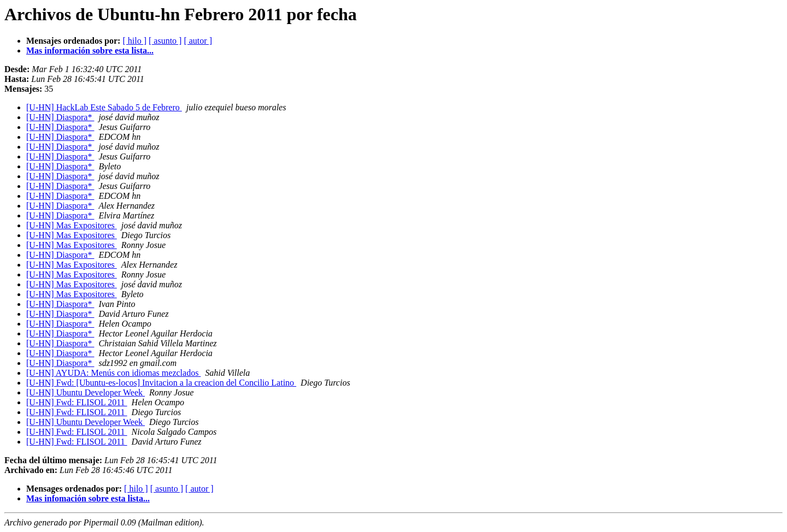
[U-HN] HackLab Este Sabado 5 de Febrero (104, 107)
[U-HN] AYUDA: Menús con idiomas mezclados (113, 373)
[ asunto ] (165, 41)
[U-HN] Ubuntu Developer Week (86, 392)
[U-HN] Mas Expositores (72, 225)
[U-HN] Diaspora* (60, 117)
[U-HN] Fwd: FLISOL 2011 (77, 402)
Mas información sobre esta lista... (90, 51)
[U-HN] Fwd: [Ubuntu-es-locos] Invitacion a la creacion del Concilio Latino (161, 383)
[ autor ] (198, 41)
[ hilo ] (134, 41)
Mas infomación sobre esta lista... (88, 498)
